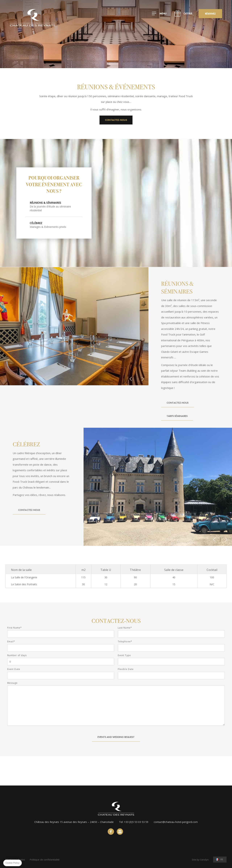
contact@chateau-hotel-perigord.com (176, 822)
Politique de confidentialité (45, 860)
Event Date (14, 669)
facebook (111, 832)
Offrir (188, 14)
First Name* (14, 628)
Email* (11, 642)
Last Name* (125, 628)
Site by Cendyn (200, 860)
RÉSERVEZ (210, 14)
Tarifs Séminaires (177, 422)
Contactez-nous (116, 120)
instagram (120, 832)
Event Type (124, 655)
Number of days (17, 655)
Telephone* (125, 642)
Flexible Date (126, 669)
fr (222, 859)
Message (13, 683)
